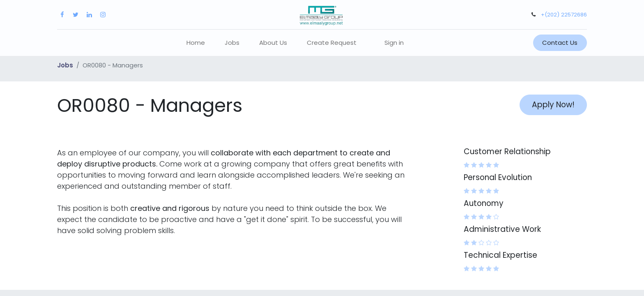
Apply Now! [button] (553, 105)
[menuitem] (196, 43)
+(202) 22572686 (564, 15)
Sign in (394, 43)
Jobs (65, 65)
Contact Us (560, 43)
